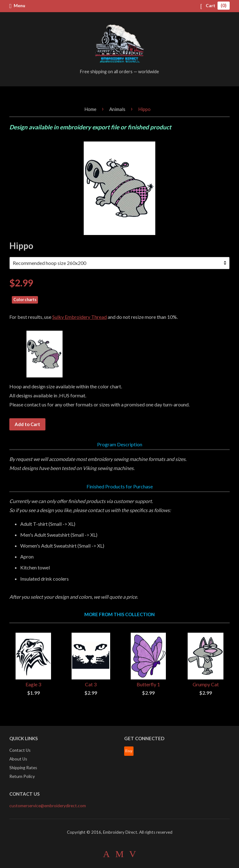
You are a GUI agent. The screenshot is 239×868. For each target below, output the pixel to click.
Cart (215, 5)
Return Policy (22, 776)
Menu (17, 6)
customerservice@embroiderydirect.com (48, 806)
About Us (18, 759)
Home (90, 109)
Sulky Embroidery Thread (80, 317)
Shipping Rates (23, 768)
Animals (117, 109)
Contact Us (20, 750)
